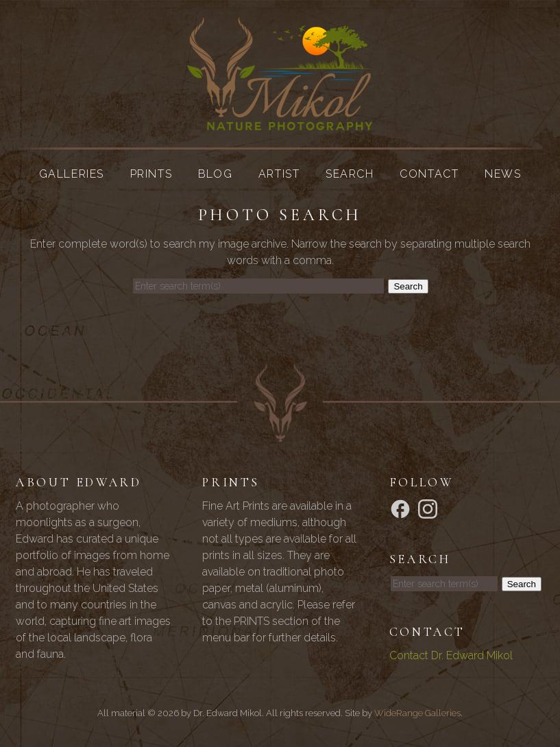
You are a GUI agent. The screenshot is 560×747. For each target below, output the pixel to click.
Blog (215, 174)
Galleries (72, 174)
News (503, 174)
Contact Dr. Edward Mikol (451, 655)
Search (350, 174)
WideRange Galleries (417, 713)
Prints (151, 174)
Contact (429, 174)
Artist (279, 174)
